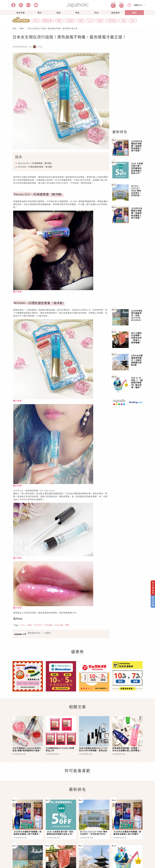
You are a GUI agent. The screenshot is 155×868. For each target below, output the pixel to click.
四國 (100, 20)
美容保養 (21, 13)
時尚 (96, 13)
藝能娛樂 (115, 13)
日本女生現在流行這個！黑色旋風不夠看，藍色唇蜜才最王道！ (53, 28)
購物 (134, 13)
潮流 (40, 13)
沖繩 (81, 20)
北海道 (70, 20)
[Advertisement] (129, 90)
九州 (90, 20)
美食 (77, 13)
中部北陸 (111, 20)
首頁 (14, 28)
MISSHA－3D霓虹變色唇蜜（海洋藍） (36, 167)
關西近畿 (48, 20)
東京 (36, 20)
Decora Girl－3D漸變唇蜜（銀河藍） (36, 163)
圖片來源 (17, 292)
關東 (59, 20)
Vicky (19, 619)
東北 (133, 20)
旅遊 (58, 13)
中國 (123, 20)
